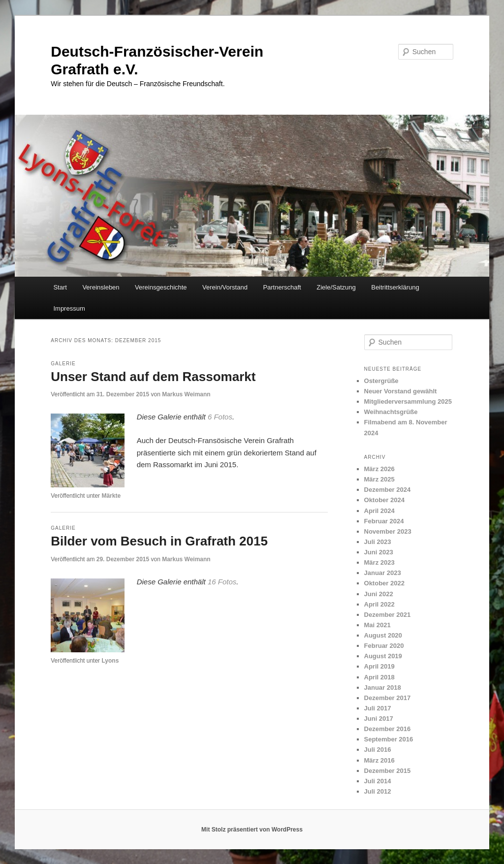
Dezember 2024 (388, 490)
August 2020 (383, 635)
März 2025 (379, 479)
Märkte (111, 496)
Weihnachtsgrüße (391, 412)
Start (60, 287)
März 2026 (379, 469)
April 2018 (379, 677)
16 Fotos (222, 582)
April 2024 (379, 511)
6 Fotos (220, 417)
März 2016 (379, 760)
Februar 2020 (384, 646)
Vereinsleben (101, 287)
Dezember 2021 (388, 615)
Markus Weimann (186, 394)
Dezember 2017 (388, 698)
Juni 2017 (379, 719)
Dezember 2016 (388, 729)
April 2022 (379, 604)
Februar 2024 (384, 521)
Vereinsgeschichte (161, 287)
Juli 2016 (378, 750)
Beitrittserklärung (395, 287)
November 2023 (388, 531)
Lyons (110, 661)
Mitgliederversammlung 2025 (408, 401)
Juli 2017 (378, 708)
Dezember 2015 (388, 771)
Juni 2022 (379, 594)
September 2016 (389, 739)
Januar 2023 (383, 573)
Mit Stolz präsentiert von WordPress (252, 830)
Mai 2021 (378, 625)
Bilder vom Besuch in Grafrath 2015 (159, 541)
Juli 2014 (378, 781)
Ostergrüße (381, 381)
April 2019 (379, 666)
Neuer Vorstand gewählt (401, 391)
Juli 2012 (378, 791)
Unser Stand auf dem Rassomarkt (153, 377)
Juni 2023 (379, 552)
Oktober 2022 (384, 583)
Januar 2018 (383, 688)
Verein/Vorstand (225, 287)
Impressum (69, 308)
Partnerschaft (282, 287)
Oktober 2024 (384, 500)
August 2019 (383, 656)
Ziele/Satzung (336, 287)
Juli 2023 (378, 542)
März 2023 (379, 562)
